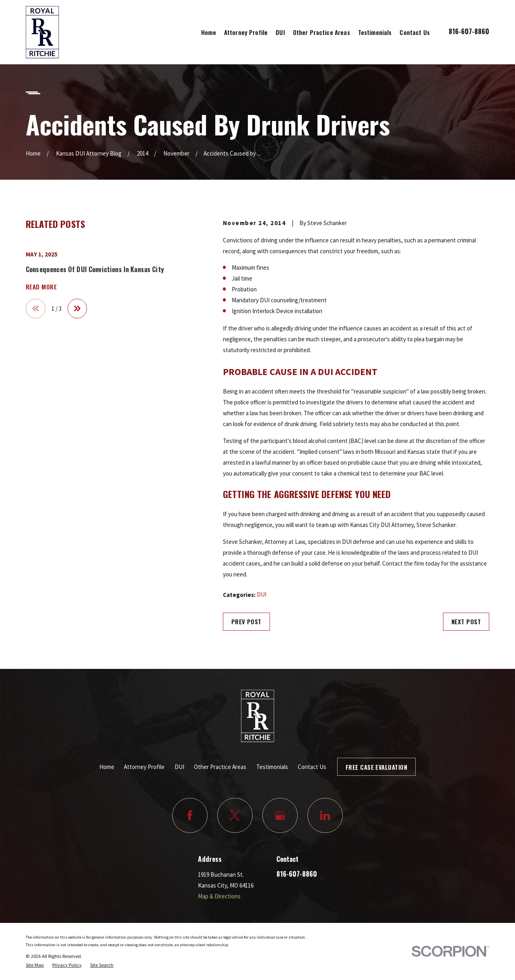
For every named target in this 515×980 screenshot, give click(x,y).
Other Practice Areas (220, 767)
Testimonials (272, 767)
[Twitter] (235, 816)
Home (107, 767)
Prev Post (246, 621)
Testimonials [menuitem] (375, 32)
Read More (41, 287)
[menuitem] (35, 965)
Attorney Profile (144, 767)
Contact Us (312, 767)
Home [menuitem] (209, 32)
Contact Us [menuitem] (415, 32)
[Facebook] (190, 816)
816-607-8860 (469, 31)
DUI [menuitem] (280, 32)
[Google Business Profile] (280, 816)
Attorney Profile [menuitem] (246, 32)
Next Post (466, 621)
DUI (262, 594)
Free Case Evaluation (376, 767)
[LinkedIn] (325, 816)
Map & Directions (219, 896)
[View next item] (77, 309)
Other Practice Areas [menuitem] (321, 32)
